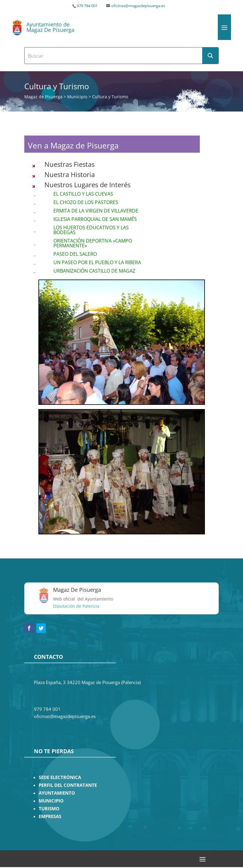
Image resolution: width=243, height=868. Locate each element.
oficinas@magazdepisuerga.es (138, 6)
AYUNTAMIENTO (57, 793)
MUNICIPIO (51, 801)
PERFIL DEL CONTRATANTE (68, 785)
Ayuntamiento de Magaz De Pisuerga (50, 27)
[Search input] (114, 56)
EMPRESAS (50, 816)
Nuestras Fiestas (69, 164)
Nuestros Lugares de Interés (87, 185)
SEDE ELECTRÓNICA (60, 777)
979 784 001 (87, 6)
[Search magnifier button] (210, 56)
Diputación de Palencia (76, 606)
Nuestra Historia (70, 174)
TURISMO (49, 809)
